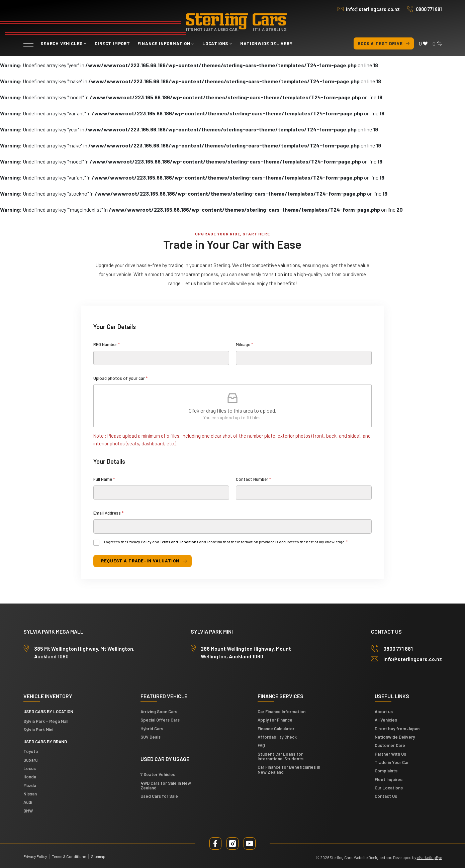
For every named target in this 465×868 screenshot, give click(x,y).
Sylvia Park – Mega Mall (46, 721)
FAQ (261, 745)
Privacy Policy (139, 542)
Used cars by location (48, 712)
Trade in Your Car (392, 762)
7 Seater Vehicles (158, 774)
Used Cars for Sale (159, 796)
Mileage (244, 344)
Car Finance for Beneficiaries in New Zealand (289, 769)
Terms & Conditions (69, 856)
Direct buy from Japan (397, 729)
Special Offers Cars (160, 720)
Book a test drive (384, 43)
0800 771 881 (429, 9)
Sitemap (98, 856)
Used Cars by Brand (45, 742)
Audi (28, 802)
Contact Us (386, 796)
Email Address (108, 513)
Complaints (386, 771)
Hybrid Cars (152, 729)
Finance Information (164, 43)
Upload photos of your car (120, 378)
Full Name (104, 479)
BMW (28, 811)
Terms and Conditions (179, 542)
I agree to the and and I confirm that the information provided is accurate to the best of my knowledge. (226, 542)
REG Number (107, 344)
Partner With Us (390, 754)
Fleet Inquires (389, 779)
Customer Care (390, 745)
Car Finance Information (282, 712)
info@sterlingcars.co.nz (373, 9)
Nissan (30, 794)
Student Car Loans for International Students (281, 756)
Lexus (30, 768)
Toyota (31, 751)
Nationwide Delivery (266, 43)
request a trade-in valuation (140, 561)
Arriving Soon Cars (159, 712)
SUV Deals (151, 737)
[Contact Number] (304, 493)
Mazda (30, 785)
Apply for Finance (275, 720)
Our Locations (389, 788)
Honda (30, 777)
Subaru (30, 760)
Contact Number (253, 479)
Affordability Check (277, 737)
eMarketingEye (429, 857)
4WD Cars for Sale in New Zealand (166, 785)
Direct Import (112, 43)
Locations (215, 43)
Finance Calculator (276, 729)
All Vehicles (386, 720)
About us (384, 712)
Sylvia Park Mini (38, 730)
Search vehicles (62, 43)
